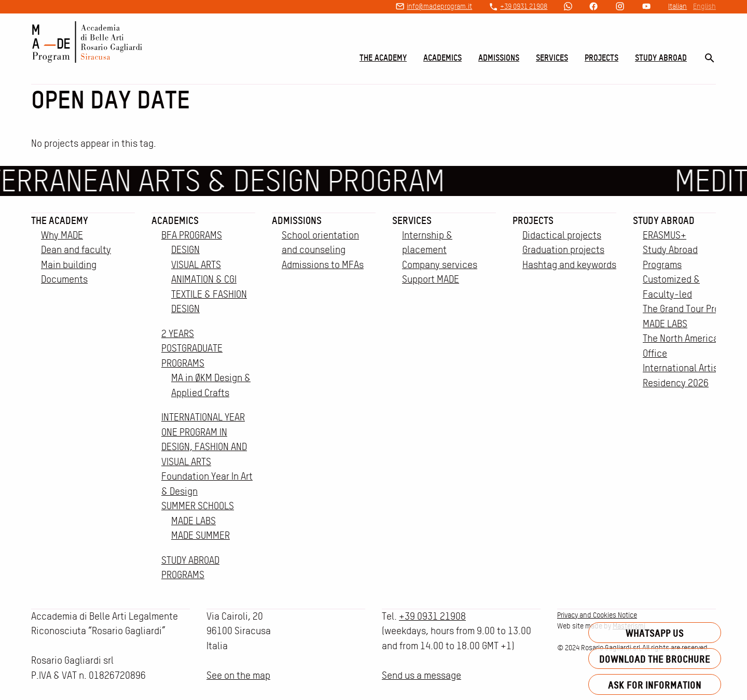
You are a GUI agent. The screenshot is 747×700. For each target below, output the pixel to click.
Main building (69, 265)
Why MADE (62, 235)
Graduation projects (563, 250)
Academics (442, 58)
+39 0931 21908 (524, 6)
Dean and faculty (76, 250)
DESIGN (185, 250)
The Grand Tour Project (689, 309)
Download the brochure (655, 659)
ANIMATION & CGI (204, 279)
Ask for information (655, 685)
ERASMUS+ (665, 235)
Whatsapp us (655, 633)
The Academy (383, 58)
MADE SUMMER (200, 535)
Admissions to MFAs (323, 265)
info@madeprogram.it (439, 6)
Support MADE (431, 279)
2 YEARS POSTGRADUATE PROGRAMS (192, 348)
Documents (64, 279)
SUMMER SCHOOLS (198, 506)
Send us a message (421, 675)
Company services (440, 265)
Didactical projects (562, 235)
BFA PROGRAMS (192, 235)
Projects (601, 58)
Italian (677, 6)
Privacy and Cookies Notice (597, 615)
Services (552, 58)
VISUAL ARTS (196, 265)
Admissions (499, 58)
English (704, 6)
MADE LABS (193, 521)
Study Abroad (661, 58)
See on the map (238, 675)
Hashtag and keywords (569, 265)
